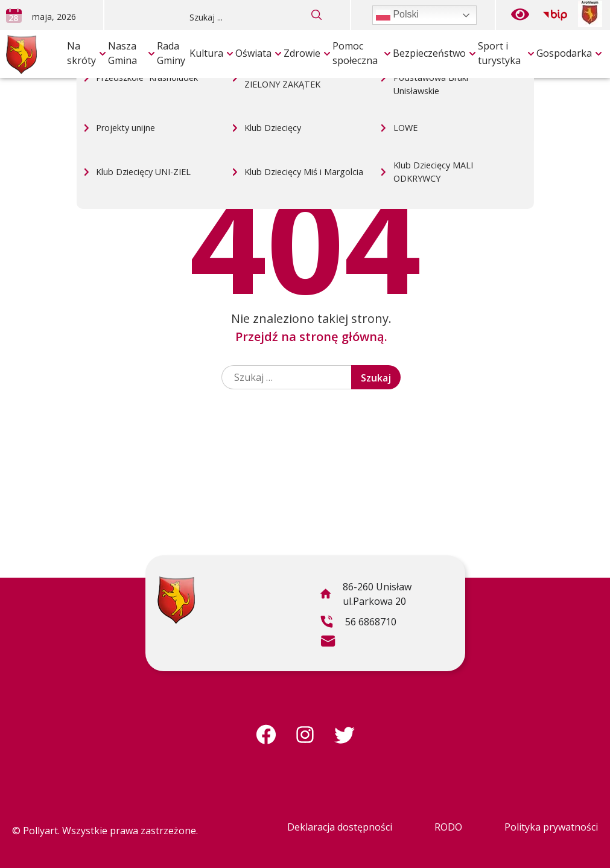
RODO (448, 827)
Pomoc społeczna (355, 53)
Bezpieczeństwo (429, 53)
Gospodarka (564, 53)
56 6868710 (358, 624)
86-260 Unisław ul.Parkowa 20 (366, 596)
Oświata (253, 53)
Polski (397, 15)
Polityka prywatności (551, 827)
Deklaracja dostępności (340, 827)
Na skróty (81, 53)
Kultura (206, 53)
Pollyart (40, 831)
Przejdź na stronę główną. (311, 337)
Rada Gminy (171, 53)
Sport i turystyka (499, 53)
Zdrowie (302, 53)
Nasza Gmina (122, 53)
